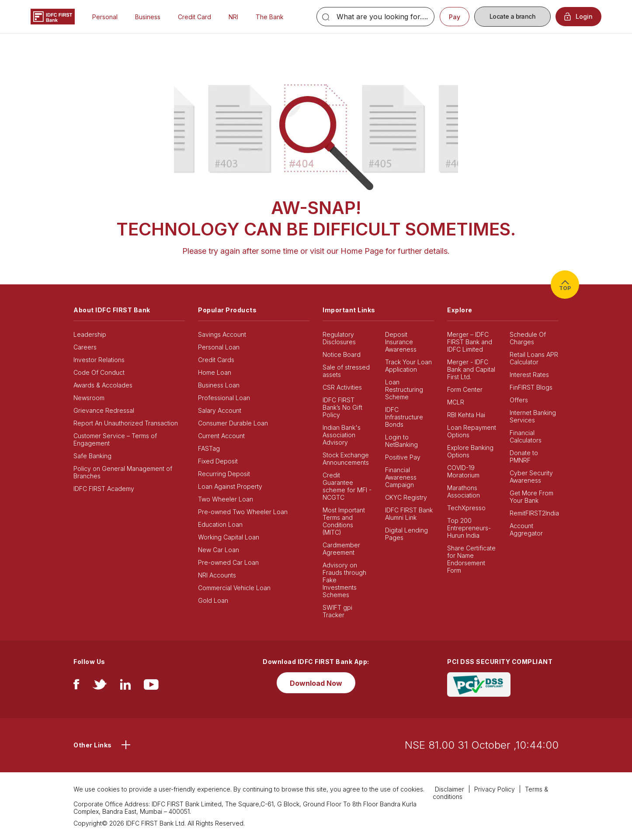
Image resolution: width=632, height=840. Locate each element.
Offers (519, 400)
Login (578, 17)
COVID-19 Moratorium (463, 471)
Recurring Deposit (224, 474)
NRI (233, 17)
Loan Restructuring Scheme (404, 389)
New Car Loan (219, 550)
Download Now (316, 683)
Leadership (90, 334)
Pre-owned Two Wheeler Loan (243, 512)
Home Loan (215, 372)
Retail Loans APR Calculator (534, 358)
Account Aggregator (526, 529)
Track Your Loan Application (408, 366)
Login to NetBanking (401, 441)
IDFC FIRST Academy (104, 489)
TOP (565, 285)
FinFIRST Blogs (531, 387)
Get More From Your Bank (531, 497)
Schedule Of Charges (528, 338)
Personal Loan (219, 347)
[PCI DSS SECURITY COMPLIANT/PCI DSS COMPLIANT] (479, 684)
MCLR (456, 402)
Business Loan (219, 385)
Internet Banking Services (533, 416)
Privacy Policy (495, 789)
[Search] (375, 17)
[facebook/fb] (76, 686)
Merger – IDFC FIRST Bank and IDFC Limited (470, 342)
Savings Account (222, 334)
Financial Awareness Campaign (401, 477)
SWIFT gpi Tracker (337, 611)
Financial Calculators (526, 436)
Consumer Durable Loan (233, 423)
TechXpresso (466, 508)
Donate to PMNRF (524, 456)
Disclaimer (450, 789)
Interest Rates (529, 375)
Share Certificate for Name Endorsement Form (471, 559)
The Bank (270, 17)
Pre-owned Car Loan (228, 562)
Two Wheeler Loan (226, 499)
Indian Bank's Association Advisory (342, 435)
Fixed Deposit (218, 461)
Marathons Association (464, 491)
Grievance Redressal (104, 410)
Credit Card (194, 17)
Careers (85, 347)
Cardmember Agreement (341, 549)
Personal (105, 17)
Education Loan (220, 524)
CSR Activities (342, 387)
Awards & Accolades (103, 385)
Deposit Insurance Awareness (401, 342)
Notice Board (342, 354)
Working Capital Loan (229, 537)
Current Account (221, 436)
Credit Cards (216, 360)
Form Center (465, 389)
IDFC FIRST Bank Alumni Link (409, 514)
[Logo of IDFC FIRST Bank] (53, 16)
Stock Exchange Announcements (346, 459)
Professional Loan (224, 398)
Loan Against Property (230, 486)
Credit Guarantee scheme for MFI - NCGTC (347, 486)
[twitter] (100, 686)
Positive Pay (403, 457)
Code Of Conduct (99, 372)
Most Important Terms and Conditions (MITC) (344, 521)
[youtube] (151, 686)
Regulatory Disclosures (339, 338)
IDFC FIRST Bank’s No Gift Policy (342, 407)
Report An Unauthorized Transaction (126, 423)
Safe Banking (92, 456)
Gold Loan (213, 600)
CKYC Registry (406, 497)
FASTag (209, 448)
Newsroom (89, 398)
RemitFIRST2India (534, 513)
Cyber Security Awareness (531, 477)
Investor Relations (99, 360)
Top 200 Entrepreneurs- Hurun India (469, 528)
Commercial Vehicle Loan (234, 588)
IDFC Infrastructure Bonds (404, 417)
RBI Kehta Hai (466, 415)
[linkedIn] (125, 686)
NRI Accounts (217, 575)
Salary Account (220, 410)
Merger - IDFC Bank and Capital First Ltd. (471, 369)
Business (148, 17)
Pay (455, 17)
